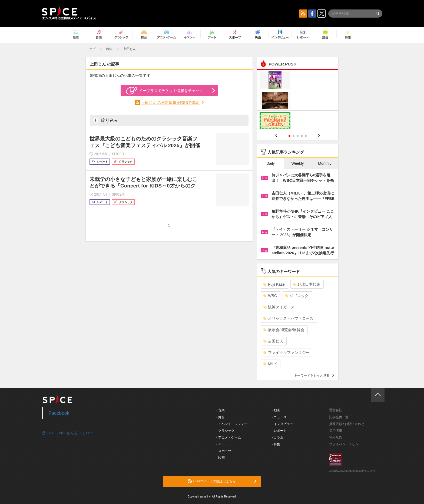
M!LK (270, 364)
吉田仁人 (273, 341)
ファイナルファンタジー (286, 353)
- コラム (278, 437)
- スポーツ (224, 451)
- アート (222, 444)
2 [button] (294, 136)
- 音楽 (221, 410)
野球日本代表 (307, 284)
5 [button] (306, 136)
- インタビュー (282, 424)
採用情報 (336, 431)
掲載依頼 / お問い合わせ (347, 424)
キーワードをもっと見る (314, 375)
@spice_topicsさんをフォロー (67, 433)
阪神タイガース (279, 307)
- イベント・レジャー (232, 424)
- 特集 (276, 444)
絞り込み (106, 120)
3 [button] (298, 136)
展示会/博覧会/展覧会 (284, 330)
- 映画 (221, 458)
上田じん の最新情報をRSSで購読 (171, 103)
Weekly (298, 163)
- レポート (279, 431)
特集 (109, 49)
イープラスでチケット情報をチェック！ (166, 91)
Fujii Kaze (274, 284)
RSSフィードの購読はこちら (222, 481)
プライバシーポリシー (345, 444)
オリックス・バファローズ (288, 318)
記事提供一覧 (339, 417)
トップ (91, 49)
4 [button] (302, 136)
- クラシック (225, 431)
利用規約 (336, 437)
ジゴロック (297, 296)
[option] (298, 101)
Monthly (325, 163)
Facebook (59, 413)
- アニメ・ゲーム (229, 437)
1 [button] (289, 136)
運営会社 (336, 410)
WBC (270, 296)
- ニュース (279, 417)
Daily (271, 163)
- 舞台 (221, 417)
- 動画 (276, 410)
